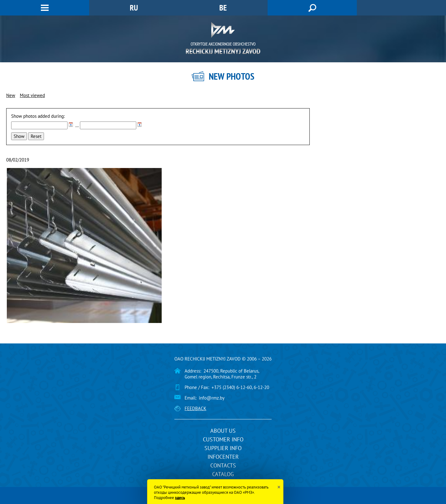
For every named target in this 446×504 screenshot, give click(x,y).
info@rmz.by (212, 398)
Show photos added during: (38, 116)
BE (223, 8)
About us (223, 431)
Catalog (223, 474)
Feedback (195, 408)
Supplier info (223, 448)
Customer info (223, 439)
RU (134, 8)
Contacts (223, 465)
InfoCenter (223, 457)
